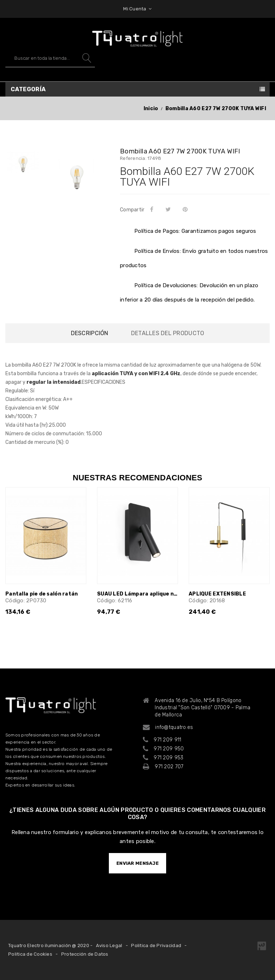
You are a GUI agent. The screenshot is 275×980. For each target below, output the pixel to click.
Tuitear (169, 209)
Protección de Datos (85, 954)
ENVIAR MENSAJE (137, 863)
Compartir (153, 209)
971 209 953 (168, 758)
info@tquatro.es (174, 727)
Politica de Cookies (30, 954)
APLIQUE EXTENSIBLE (217, 594)
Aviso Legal (109, 945)
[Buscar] (50, 58)
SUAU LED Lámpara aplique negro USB (137, 594)
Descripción (90, 333)
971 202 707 (169, 767)
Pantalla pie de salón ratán (42, 594)
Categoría (28, 89)
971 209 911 (167, 740)
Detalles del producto (168, 333)
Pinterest (187, 209)
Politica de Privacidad (156, 945)
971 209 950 (169, 749)
